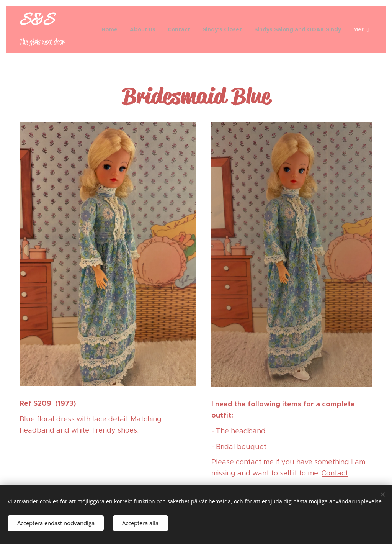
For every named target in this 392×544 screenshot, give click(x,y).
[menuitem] (112, 29)
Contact (335, 473)
